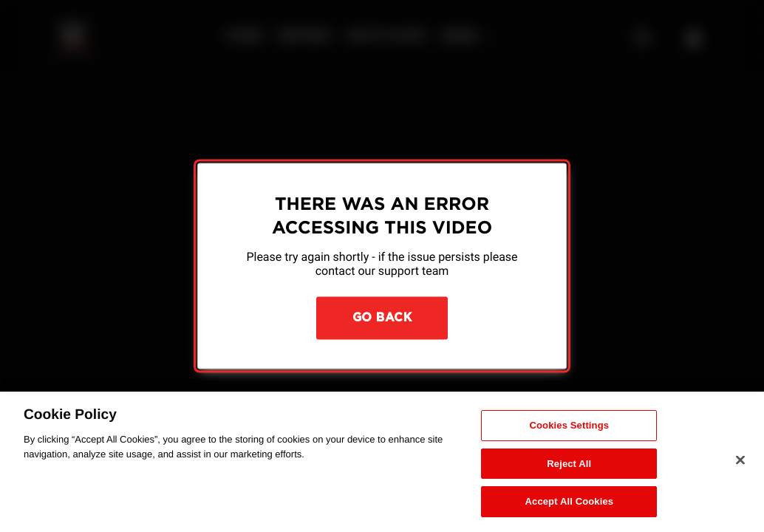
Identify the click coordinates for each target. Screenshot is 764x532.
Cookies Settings (570, 425)
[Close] (740, 460)
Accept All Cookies (570, 501)
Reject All (569, 464)
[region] (382, 462)
